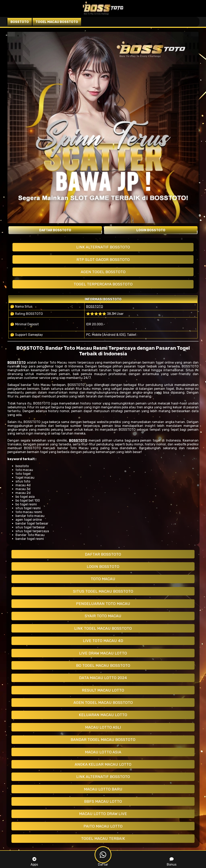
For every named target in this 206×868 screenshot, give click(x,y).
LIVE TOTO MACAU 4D (103, 641)
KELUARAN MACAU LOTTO (103, 715)
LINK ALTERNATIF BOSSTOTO (103, 247)
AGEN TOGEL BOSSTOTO (103, 272)
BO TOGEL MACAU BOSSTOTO (103, 665)
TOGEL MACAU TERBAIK (103, 838)
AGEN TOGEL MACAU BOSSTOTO (103, 703)
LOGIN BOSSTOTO (103, 567)
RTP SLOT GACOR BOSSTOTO (103, 260)
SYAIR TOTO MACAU (103, 616)
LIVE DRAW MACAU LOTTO (103, 653)
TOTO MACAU (103, 579)
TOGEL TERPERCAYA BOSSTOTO (103, 284)
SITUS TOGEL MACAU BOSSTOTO (103, 591)
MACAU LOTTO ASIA (103, 752)
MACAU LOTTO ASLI (103, 727)
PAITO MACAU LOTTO (103, 826)
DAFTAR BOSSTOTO (103, 554)
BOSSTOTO (95, 306)
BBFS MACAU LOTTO (103, 801)
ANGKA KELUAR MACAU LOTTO (103, 764)
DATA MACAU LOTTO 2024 (103, 678)
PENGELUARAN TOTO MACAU (103, 604)
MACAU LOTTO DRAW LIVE (103, 814)
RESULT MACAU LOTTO (103, 690)
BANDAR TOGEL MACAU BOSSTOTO (103, 740)
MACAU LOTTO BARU (103, 789)
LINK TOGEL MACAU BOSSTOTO (103, 628)
